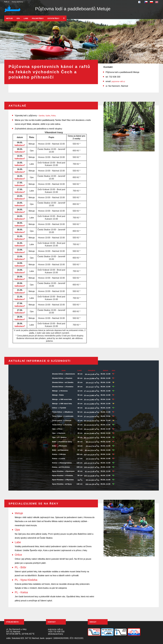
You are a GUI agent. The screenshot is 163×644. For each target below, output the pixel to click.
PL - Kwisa (21, 592)
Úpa (18, 18)
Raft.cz (7, 2)
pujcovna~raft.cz (118, 81)
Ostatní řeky (53, 18)
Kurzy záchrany (17, 2)
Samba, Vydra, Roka (47, 116)
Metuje (9, 18)
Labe (26, 18)
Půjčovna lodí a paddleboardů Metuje (73, 9)
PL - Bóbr (21, 567)
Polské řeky (38, 18)
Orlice (18, 555)
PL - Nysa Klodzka (26, 580)
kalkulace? (20, 145)
